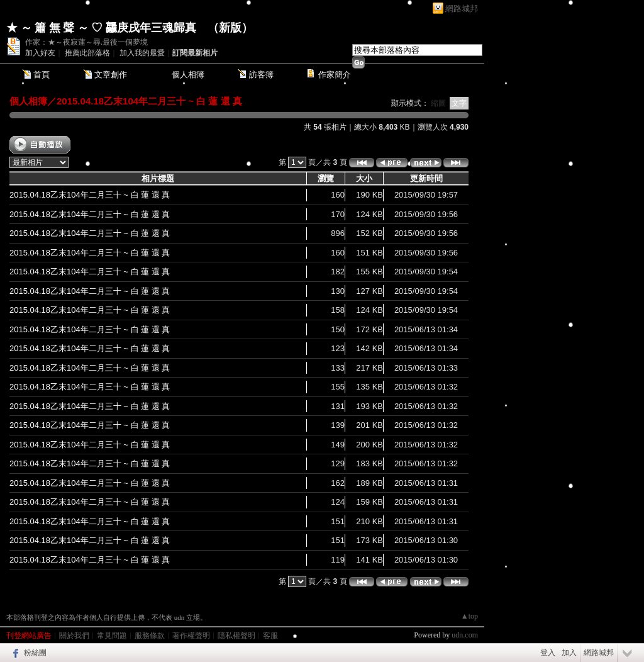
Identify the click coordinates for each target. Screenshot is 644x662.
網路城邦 (462, 8)
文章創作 (111, 75)
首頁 (42, 75)
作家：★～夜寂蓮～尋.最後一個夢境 (86, 42)
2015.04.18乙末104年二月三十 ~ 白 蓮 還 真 (149, 101)
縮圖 (438, 103)
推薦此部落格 (87, 53)
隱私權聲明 (236, 636)
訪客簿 (261, 75)
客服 (270, 636)
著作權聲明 (191, 636)
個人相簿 (188, 75)
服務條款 (150, 636)
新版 (230, 28)
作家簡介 (335, 75)
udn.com (465, 635)
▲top (469, 616)
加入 (569, 653)
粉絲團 (35, 653)
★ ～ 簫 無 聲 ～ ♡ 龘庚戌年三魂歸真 (101, 28)
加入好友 (40, 53)
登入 (548, 653)
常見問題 (112, 636)
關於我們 (74, 636)
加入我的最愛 (142, 53)
